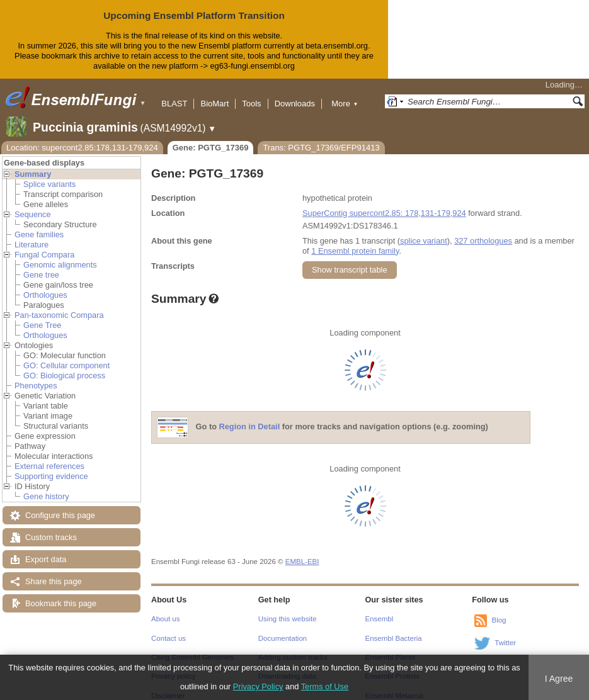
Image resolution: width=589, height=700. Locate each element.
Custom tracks (51, 527)
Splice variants (49, 174)
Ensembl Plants (391, 647)
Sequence (33, 204)
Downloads (295, 93)
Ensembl (380, 609)
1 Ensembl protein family (355, 241)
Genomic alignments (60, 255)
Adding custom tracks (293, 647)
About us (165, 609)
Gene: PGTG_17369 (211, 138)
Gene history (46, 486)
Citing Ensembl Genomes (192, 647)
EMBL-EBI (302, 551)
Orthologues (45, 285)
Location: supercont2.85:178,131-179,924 (82, 138)
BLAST (174, 93)
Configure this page (60, 505)
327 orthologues (483, 231)
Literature (31, 234)
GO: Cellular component (66, 355)
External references (49, 456)
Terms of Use (325, 686)
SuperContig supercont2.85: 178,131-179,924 (384, 203)
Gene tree (41, 265)
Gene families (39, 224)
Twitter (505, 633)
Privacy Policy (258, 686)
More (345, 93)
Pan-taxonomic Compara (59, 305)
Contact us (169, 628)
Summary (33, 164)
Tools (251, 93)
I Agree (559, 679)
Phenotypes (36, 375)
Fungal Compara (44, 245)
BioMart (214, 93)
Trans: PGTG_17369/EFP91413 (321, 138)
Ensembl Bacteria (394, 628)
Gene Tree (42, 315)
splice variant (424, 231)
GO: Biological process (64, 365)
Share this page (54, 571)
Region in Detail (250, 416)
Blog (499, 610)
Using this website (288, 609)
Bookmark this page (61, 593)
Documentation (283, 628)
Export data (46, 549)
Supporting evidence (51, 466)
